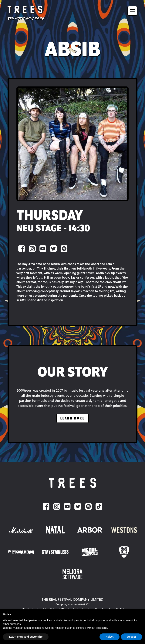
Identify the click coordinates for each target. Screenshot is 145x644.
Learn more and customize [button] (26, 637)
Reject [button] (110, 637)
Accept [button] (132, 637)
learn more (72, 418)
